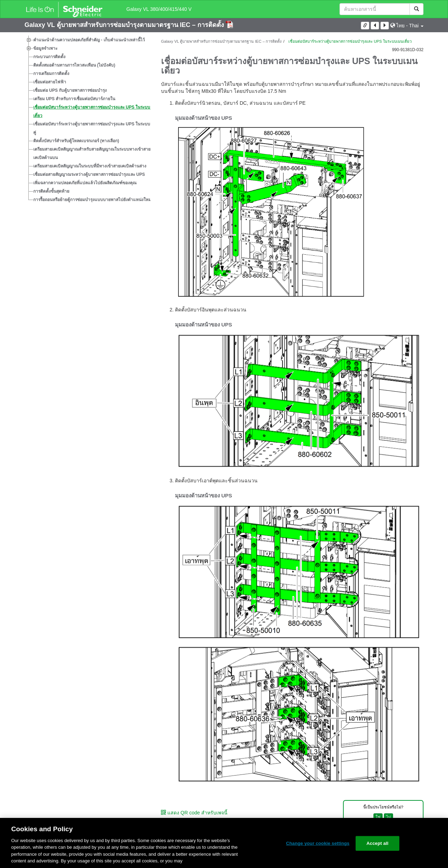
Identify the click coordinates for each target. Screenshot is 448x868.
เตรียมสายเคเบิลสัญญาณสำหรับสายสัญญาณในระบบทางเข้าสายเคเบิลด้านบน (92, 153)
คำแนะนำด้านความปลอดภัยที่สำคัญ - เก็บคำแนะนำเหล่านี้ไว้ (89, 40)
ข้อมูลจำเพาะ (45, 48)
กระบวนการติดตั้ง (49, 57)
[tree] (87, 120)
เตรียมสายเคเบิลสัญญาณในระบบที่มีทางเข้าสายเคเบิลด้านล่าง (90, 166)
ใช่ (378, 817)
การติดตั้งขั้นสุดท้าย (51, 191)
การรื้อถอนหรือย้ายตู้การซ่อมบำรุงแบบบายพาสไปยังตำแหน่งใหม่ (92, 200)
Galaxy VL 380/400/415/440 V (159, 9)
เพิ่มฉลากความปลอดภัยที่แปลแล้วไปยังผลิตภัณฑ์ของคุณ (85, 183)
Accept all (377, 843)
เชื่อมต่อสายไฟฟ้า (50, 82)
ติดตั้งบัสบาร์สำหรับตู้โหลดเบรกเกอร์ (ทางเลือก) (76, 141)
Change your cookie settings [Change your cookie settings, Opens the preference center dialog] (318, 843)
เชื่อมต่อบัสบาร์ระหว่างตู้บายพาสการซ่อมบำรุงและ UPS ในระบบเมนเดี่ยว (95, 111)
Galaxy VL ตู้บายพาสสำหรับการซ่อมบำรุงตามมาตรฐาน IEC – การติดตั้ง (125, 25)
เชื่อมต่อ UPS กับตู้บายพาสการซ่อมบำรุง (70, 90)
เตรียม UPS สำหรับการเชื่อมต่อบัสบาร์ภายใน (74, 99)
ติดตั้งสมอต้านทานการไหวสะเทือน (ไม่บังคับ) (74, 65)
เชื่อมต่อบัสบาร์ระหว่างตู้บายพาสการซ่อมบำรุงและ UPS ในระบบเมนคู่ (95, 128)
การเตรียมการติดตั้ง (51, 74)
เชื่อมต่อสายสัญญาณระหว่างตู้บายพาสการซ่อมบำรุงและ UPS (89, 174)
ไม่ (388, 817)
